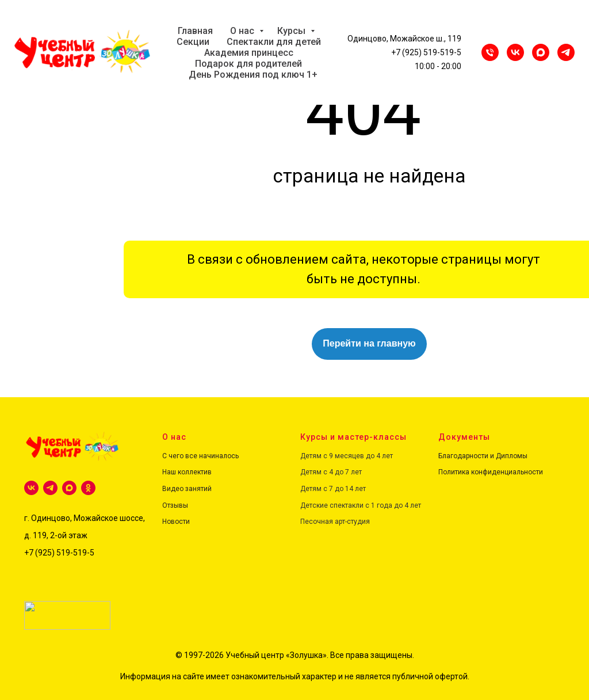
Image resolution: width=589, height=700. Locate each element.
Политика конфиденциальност (489, 472)
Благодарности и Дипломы (483, 456)
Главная (195, 31)
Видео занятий (187, 489)
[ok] (88, 488)
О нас (243, 31)
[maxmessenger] (541, 52)
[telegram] (50, 488)
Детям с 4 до (322, 472)
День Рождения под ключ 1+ (253, 75)
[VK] (515, 52)
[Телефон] (490, 52)
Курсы (292, 31)
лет (355, 472)
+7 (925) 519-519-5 (426, 52)
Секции (193, 42)
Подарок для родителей (248, 64)
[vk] (31, 488)
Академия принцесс (249, 53)
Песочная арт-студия (335, 522)
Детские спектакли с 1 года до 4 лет (361, 505)
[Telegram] (566, 52)
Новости (176, 522)
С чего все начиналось (200, 456)
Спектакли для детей (274, 42)
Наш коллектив (187, 472)
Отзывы (175, 505)
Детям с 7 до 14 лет (333, 489)
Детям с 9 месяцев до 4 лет (347, 456)
